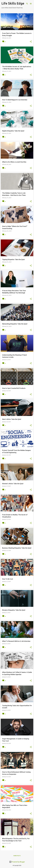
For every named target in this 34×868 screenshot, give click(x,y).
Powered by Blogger (17, 862)
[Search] (27, 4)
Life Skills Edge (13, 3)
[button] (31, 42)
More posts (17, 856)
